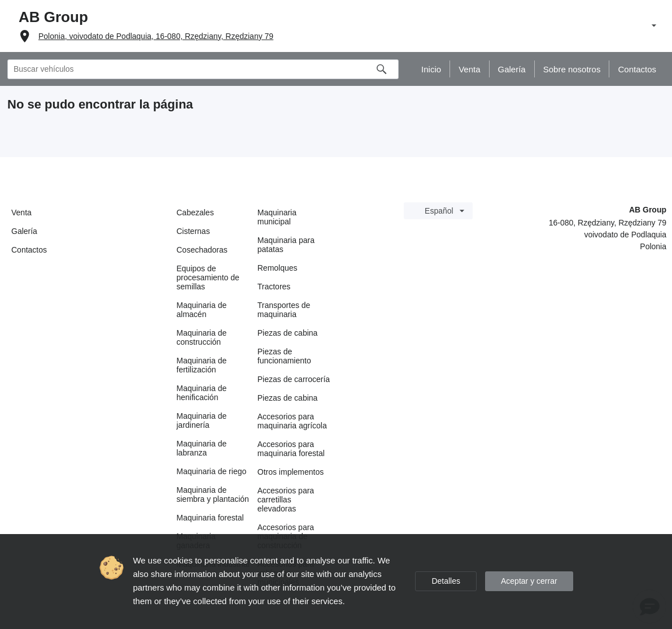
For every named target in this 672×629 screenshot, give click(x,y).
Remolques (278, 268)
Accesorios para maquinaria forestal (291, 449)
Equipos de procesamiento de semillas (208, 277)
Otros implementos (291, 472)
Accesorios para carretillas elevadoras (286, 500)
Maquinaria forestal (210, 518)
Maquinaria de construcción (202, 337)
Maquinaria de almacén (202, 310)
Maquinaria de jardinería (202, 420)
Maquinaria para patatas (286, 245)
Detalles (446, 581)
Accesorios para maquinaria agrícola (292, 421)
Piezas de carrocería (294, 379)
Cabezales (195, 212)
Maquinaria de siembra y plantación (213, 494)
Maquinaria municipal (277, 217)
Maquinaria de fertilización (202, 365)
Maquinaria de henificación (202, 393)
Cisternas (193, 231)
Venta (21, 212)
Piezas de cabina (288, 333)
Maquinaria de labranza (202, 448)
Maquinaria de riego (212, 471)
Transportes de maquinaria (284, 310)
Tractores (274, 287)
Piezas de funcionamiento (284, 356)
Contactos (29, 250)
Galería (24, 231)
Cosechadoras (202, 250)
